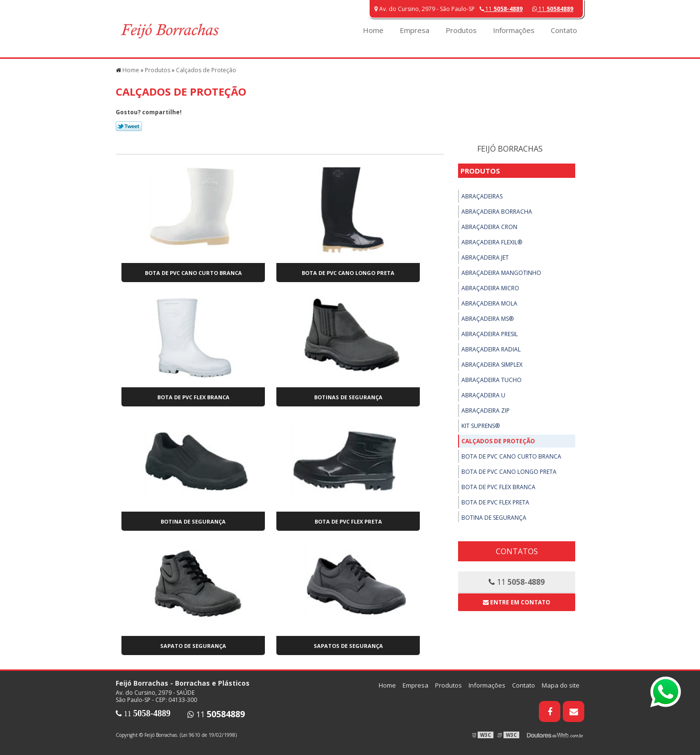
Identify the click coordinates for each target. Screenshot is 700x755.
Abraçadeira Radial (491, 349)
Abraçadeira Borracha (497, 212)
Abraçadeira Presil (490, 334)
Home (373, 30)
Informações (514, 30)
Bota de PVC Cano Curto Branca (193, 273)
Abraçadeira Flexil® (492, 242)
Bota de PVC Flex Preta (348, 521)
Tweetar (129, 126)
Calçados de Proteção (498, 441)
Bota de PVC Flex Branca (193, 397)
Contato (564, 30)
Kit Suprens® (481, 426)
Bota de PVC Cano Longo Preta (348, 273)
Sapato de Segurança (193, 646)
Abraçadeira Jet (485, 257)
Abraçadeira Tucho (492, 380)
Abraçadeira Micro (490, 288)
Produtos (461, 30)
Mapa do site (561, 685)
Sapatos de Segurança (348, 646)
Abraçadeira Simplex (492, 365)
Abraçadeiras (482, 196)
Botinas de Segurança (348, 397)
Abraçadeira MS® (487, 319)
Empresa (415, 30)
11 (553, 9)
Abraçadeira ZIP (486, 410)
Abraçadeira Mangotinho (501, 273)
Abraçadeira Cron (489, 227)
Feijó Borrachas (510, 149)
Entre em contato (517, 602)
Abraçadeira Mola (489, 303)
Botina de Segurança (193, 521)
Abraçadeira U (483, 395)
